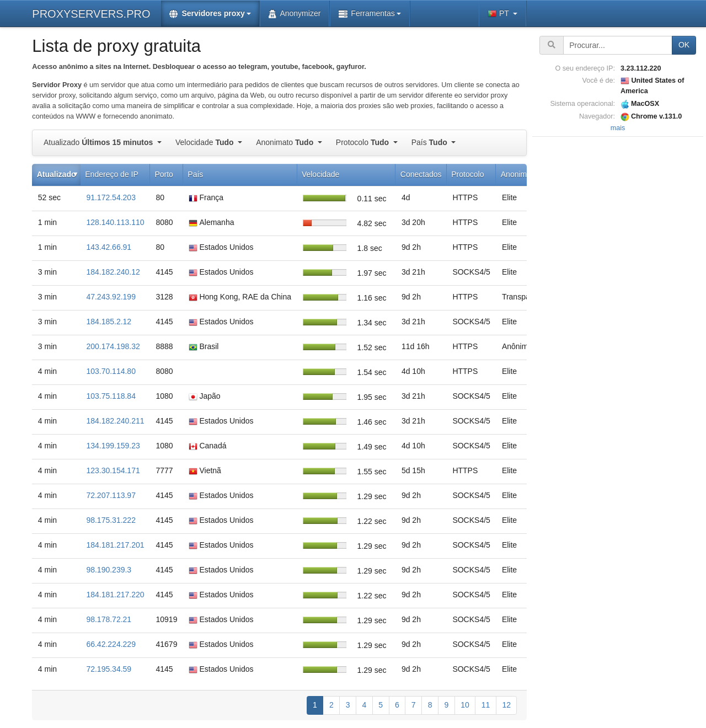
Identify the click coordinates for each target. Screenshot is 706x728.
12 (506, 705)
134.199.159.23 (113, 446)
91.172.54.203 (111, 197)
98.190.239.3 (109, 570)
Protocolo (363, 142)
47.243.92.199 (111, 297)
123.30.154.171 (113, 470)
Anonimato (286, 142)
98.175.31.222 (111, 520)
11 (486, 705)
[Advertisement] (618, 305)
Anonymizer (295, 14)
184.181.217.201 (115, 545)
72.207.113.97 (111, 495)
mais (618, 128)
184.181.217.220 (115, 595)
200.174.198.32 (113, 346)
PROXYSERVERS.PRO (91, 14)
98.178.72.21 (109, 619)
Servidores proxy (207, 14)
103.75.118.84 (111, 396)
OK (684, 45)
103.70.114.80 (111, 371)
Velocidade (205, 142)
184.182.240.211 (115, 421)
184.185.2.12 (109, 322)
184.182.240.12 (113, 272)
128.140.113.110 (115, 222)
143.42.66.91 (109, 247)
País (430, 142)
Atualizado (99, 142)
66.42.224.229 (111, 644)
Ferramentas (367, 14)
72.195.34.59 (109, 669)
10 (465, 705)
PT (499, 14)
